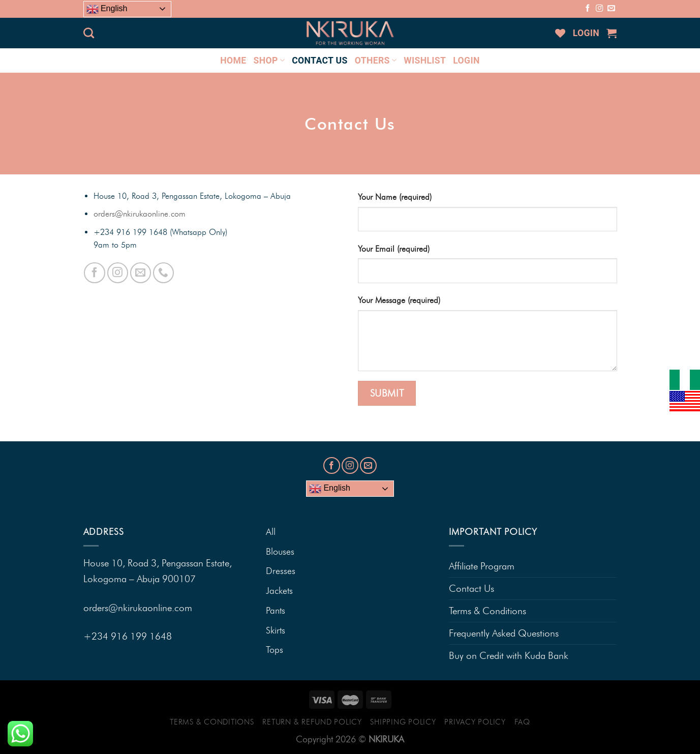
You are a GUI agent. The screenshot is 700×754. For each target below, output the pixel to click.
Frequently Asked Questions (504, 633)
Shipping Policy (403, 722)
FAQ (522, 722)
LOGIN (586, 33)
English (107, 9)
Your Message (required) (399, 300)
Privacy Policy (475, 722)
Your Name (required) (395, 197)
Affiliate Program (482, 566)
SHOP (269, 61)
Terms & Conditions (488, 611)
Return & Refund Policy (312, 722)
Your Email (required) (394, 249)
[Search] (89, 33)
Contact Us (471, 588)
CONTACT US (320, 61)
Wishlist (425, 61)
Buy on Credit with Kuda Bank (509, 655)
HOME (233, 61)
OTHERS (376, 61)
